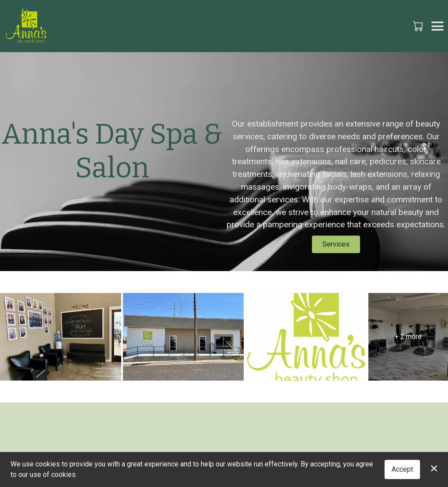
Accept (402, 469)
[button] (419, 26)
